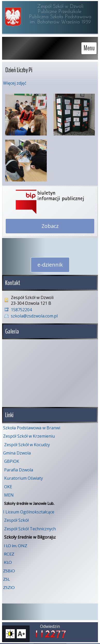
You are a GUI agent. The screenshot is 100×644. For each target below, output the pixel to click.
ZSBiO (9, 569)
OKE (8, 485)
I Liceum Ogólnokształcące (29, 510)
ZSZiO (9, 585)
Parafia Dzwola (19, 468)
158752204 (21, 310)
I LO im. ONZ (16, 543)
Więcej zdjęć (15, 83)
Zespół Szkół (16, 518)
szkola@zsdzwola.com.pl (34, 316)
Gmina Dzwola (17, 451)
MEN (9, 493)
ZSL (6, 577)
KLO (8, 560)
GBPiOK (12, 459)
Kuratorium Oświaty (24, 476)
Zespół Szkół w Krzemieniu (29, 434)
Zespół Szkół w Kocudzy (27, 443)
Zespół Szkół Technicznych (30, 527)
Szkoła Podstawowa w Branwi (32, 426)
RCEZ (9, 552)
